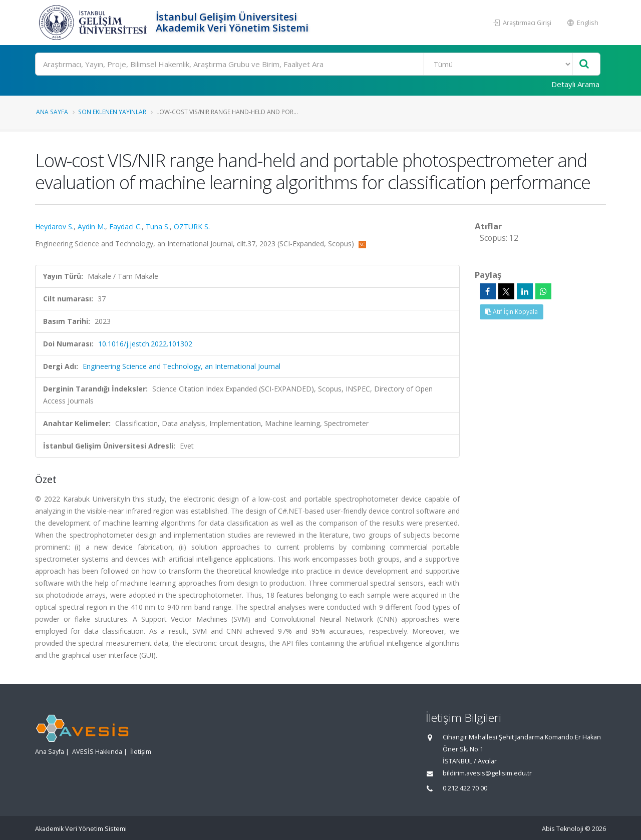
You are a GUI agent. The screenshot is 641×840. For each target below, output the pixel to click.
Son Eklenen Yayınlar (112, 112)
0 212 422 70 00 (465, 788)
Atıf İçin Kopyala (512, 312)
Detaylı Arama (575, 84)
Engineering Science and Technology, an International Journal (182, 366)
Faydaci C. (125, 227)
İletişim (141, 752)
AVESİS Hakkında (97, 752)
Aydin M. (91, 227)
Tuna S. (158, 227)
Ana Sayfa (52, 112)
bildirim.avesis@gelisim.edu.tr (487, 773)
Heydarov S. (54, 227)
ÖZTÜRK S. (192, 227)
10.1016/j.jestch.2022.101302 (145, 344)
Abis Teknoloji (563, 829)
